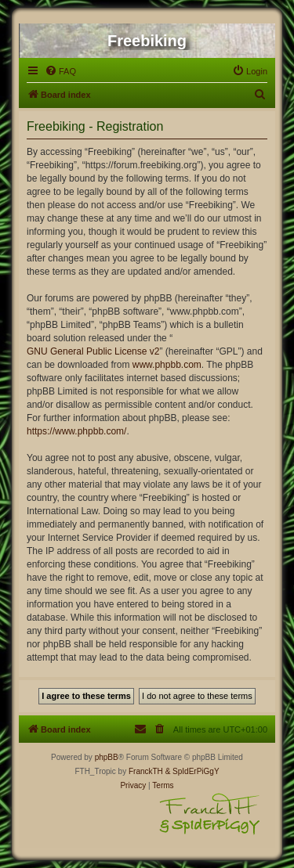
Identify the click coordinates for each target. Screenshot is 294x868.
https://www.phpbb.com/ (76, 431)
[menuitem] (60, 71)
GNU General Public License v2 (93, 351)
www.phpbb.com (167, 365)
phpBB (107, 757)
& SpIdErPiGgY (192, 771)
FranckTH (146, 771)
